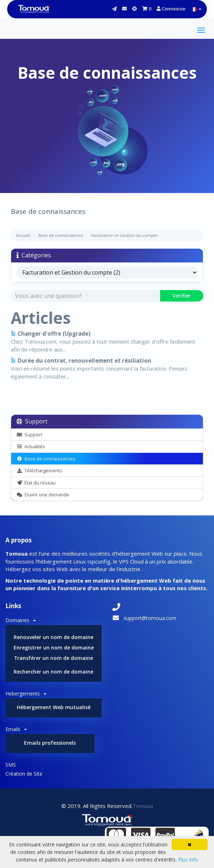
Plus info (188, 860)
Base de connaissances (61, 235)
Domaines (21, 620)
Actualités (31, 446)
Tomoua (143, 806)
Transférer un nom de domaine (54, 658)
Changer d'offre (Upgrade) (51, 334)
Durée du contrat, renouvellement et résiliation (81, 361)
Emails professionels (50, 743)
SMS (11, 765)
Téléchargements (39, 470)
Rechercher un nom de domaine (53, 672)
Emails (16, 729)
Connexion (171, 9)
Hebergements (26, 694)
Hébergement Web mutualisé (54, 707)
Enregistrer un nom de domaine (54, 647)
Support (29, 435)
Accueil (23, 235)
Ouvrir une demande (43, 495)
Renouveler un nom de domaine (53, 637)
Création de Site (24, 774)
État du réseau (36, 483)
